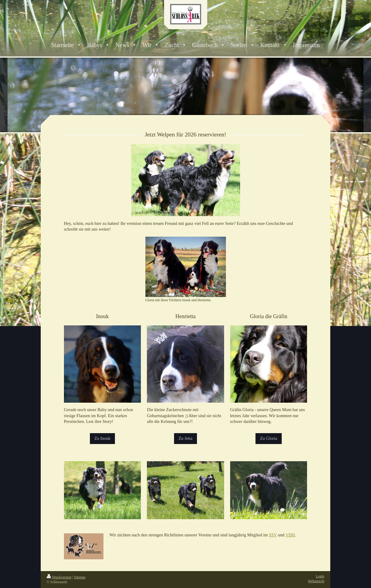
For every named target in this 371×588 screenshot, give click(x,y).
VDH (290, 535)
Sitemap (80, 577)
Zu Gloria (268, 438)
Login (320, 576)
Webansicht (316, 581)
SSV (273, 535)
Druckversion (59, 577)
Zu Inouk (102, 438)
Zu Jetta (185, 438)
